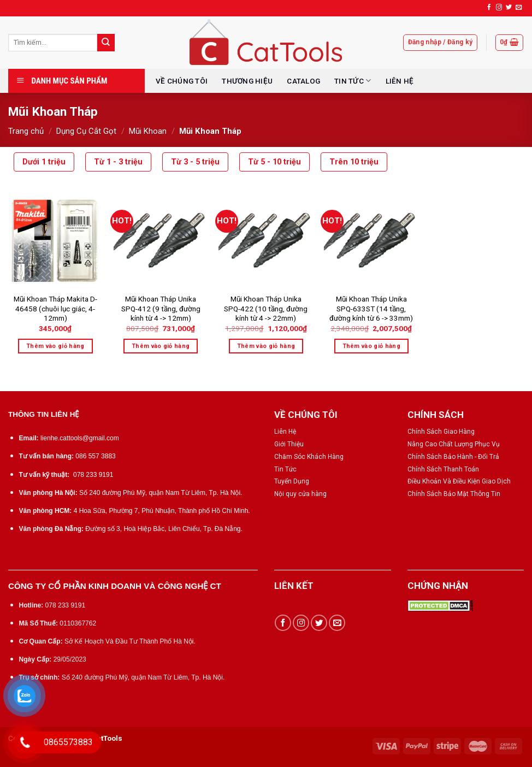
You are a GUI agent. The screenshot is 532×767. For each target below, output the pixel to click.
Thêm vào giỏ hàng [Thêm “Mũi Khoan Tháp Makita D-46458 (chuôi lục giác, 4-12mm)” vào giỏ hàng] (55, 346)
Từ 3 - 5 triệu (195, 162)
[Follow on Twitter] (509, 8)
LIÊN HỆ (400, 81)
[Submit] (106, 43)
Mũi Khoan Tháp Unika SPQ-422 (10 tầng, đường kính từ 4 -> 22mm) (266, 308)
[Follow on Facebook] (489, 8)
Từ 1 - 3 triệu (118, 162)
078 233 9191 (93, 475)
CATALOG (303, 81)
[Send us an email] (519, 8)
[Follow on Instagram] (499, 8)
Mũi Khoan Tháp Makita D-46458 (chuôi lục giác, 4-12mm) (55, 308)
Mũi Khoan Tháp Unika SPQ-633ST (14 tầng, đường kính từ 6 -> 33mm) (371, 308)
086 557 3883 (95, 456)
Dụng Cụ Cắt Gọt (86, 131)
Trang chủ (26, 131)
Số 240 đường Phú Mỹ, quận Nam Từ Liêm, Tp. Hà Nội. (161, 493)
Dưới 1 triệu (44, 162)
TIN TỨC (353, 81)
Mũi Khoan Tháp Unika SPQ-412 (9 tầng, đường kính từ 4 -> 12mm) (161, 308)
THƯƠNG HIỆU (247, 81)
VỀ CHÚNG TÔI (182, 81)
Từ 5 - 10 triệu (274, 162)
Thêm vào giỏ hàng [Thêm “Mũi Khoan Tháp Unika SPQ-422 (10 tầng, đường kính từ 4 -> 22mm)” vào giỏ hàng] (266, 346)
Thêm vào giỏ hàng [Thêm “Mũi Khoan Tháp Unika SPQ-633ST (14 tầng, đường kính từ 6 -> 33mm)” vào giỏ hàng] (372, 346)
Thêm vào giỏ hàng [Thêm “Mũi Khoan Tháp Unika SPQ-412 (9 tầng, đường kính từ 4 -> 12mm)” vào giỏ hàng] (161, 346)
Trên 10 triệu (354, 162)
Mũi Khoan (148, 131)
